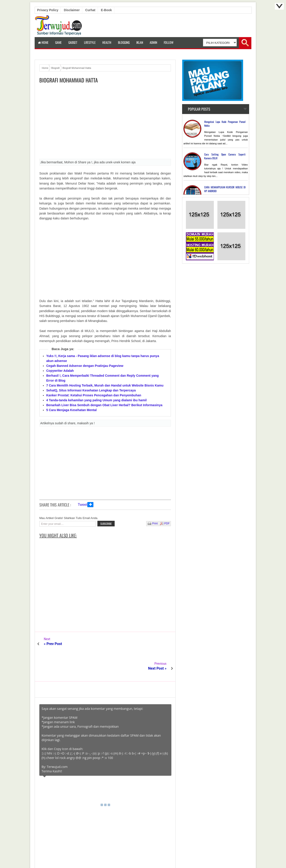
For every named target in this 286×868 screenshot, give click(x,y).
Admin (153, 42)
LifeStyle (90, 42)
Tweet (83, 505)
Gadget (73, 42)
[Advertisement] (105, 123)
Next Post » (157, 644)
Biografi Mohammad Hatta (69, 80)
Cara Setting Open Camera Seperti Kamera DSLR (225, 156)
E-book (106, 10)
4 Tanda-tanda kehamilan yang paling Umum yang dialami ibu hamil (96, 400)
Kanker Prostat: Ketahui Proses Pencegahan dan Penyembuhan (94, 395)
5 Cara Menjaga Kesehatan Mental (71, 410)
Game (58, 42)
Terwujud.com (141, 855)
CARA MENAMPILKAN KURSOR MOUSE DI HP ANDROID (225, 189)
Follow (169, 42)
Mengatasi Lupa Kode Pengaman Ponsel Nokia (225, 124)
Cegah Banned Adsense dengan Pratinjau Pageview (85, 366)
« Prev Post (53, 644)
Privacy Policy (48, 10)
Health (107, 42)
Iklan (140, 42)
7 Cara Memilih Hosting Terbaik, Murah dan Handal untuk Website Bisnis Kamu (105, 385)
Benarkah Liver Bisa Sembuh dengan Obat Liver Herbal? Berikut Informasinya (104, 405)
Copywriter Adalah (60, 371)
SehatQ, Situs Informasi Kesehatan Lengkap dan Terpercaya (91, 390)
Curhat (90, 10)
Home (43, 42)
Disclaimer (72, 10)
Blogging (124, 42)
